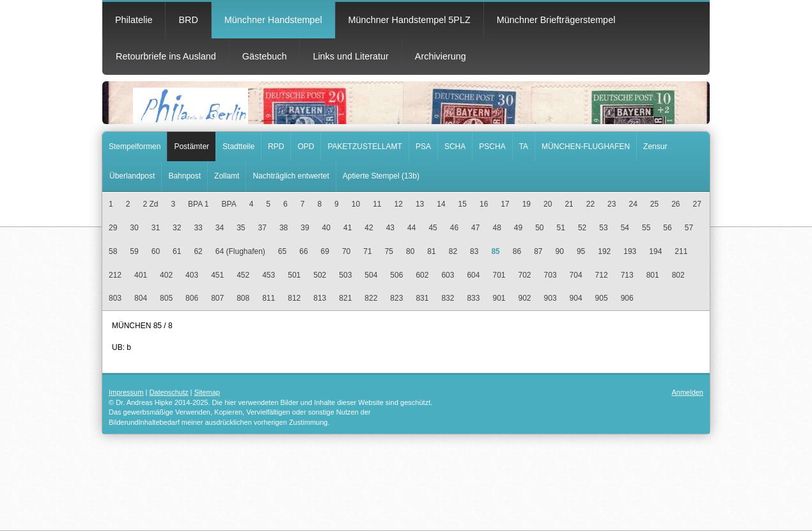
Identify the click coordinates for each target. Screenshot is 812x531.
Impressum (126, 392)
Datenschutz (168, 392)
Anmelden (687, 392)
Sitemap (207, 392)
